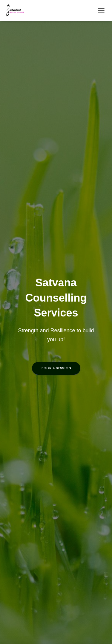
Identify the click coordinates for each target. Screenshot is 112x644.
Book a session (56, 368)
